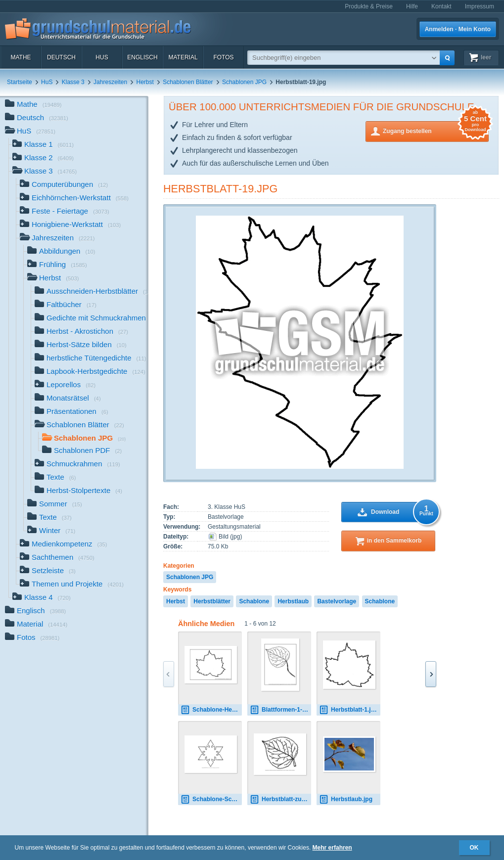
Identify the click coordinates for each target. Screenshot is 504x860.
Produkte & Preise (369, 6)
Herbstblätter (212, 601)
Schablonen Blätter (188, 82)
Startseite (20, 82)
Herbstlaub (293, 601)
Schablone (254, 601)
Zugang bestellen (436, 130)
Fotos (223, 57)
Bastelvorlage (337, 601)
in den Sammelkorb (394, 541)
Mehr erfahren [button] (332, 848)
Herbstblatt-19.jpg (220, 189)
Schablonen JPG (244, 82)
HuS (102, 57)
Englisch (142, 57)
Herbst (145, 82)
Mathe (21, 57)
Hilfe (412, 6)
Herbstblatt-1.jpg (348, 710)
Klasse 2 (43, 158)
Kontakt (441, 6)
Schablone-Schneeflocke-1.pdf (211, 799)
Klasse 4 (42, 598)
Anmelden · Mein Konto (458, 29)
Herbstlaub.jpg (346, 799)
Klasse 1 (43, 145)
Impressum (480, 6)
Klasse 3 (73, 82)
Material (183, 57)
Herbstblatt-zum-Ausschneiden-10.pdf (280, 799)
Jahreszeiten (110, 82)
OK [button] (474, 848)
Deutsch (61, 57)
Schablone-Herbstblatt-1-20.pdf (211, 710)
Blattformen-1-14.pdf (280, 710)
